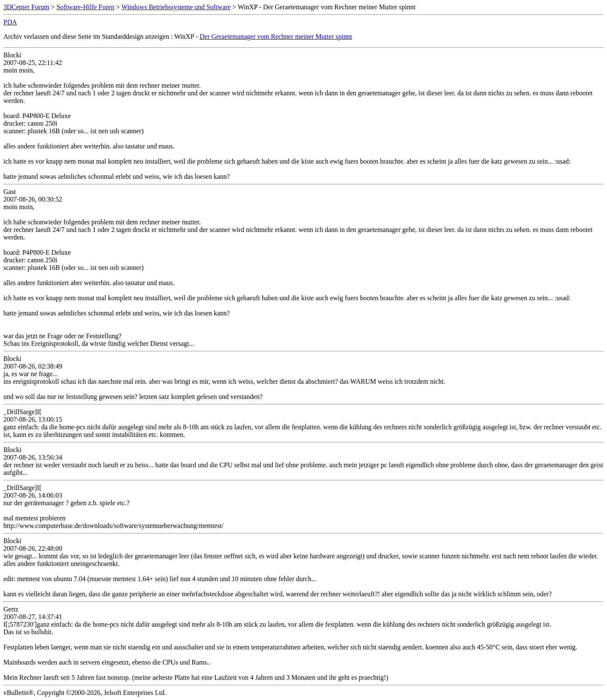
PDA (10, 22)
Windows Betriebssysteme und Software (176, 7)
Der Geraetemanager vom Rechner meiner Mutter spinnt (276, 36)
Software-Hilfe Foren (85, 7)
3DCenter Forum (26, 7)
